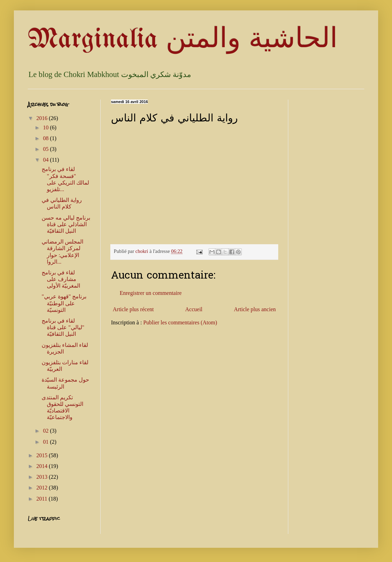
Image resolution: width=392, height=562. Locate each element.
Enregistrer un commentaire (151, 293)
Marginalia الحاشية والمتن (183, 40)
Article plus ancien (255, 309)
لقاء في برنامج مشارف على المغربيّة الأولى (61, 279)
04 (46, 160)
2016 (43, 118)
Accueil (194, 309)
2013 (43, 477)
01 (46, 442)
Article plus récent (133, 309)
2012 (43, 488)
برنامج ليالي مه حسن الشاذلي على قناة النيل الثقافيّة (66, 224)
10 (46, 127)
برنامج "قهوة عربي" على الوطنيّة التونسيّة (64, 303)
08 (46, 138)
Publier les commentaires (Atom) (180, 322)
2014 (43, 466)
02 (46, 431)
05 (46, 149)
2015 (43, 455)
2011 (42, 499)
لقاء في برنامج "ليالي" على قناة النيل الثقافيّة (63, 327)
